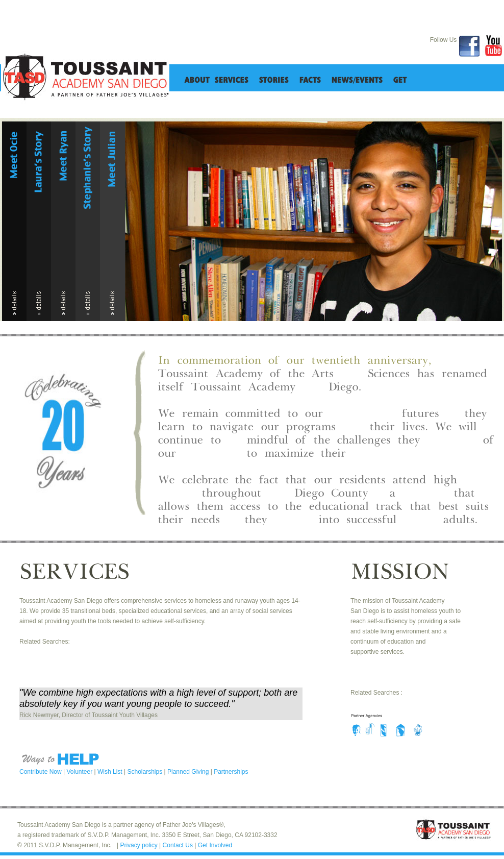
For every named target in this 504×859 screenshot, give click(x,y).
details (14, 304)
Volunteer (81, 772)
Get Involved (215, 845)
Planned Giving (189, 772)
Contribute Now (41, 772)
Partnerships (231, 772)
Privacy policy (140, 845)
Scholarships (145, 772)
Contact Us (179, 845)
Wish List (111, 772)
